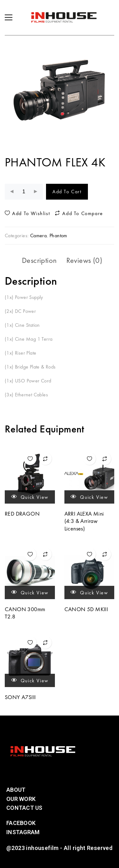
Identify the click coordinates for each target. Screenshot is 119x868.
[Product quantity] (24, 192)
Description (39, 260)
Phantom (58, 236)
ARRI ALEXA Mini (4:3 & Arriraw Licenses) (84, 521)
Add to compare (79, 214)
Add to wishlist (27, 214)
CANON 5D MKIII (86, 609)
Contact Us (24, 808)
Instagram (23, 832)
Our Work (21, 799)
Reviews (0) (84, 260)
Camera (38, 236)
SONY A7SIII (20, 697)
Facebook (21, 823)
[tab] (39, 260)
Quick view (30, 497)
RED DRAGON (22, 514)
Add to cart (67, 192)
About (16, 790)
